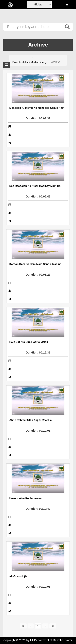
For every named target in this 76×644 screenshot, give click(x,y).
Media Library (39, 62)
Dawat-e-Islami (21, 62)
